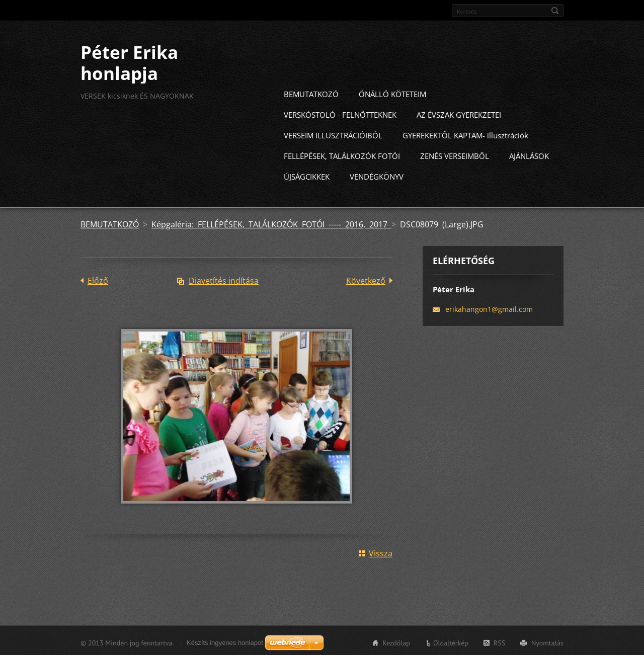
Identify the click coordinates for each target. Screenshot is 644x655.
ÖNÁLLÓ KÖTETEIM (392, 93)
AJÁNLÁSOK (529, 154)
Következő (366, 279)
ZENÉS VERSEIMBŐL (455, 154)
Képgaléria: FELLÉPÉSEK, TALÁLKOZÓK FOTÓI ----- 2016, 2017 (271, 223)
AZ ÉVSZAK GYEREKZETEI (459, 113)
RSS (499, 641)
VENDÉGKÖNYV (377, 175)
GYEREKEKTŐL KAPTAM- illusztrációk (465, 134)
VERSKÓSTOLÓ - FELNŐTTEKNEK (340, 113)
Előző (98, 279)
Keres (555, 11)
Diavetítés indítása (224, 279)
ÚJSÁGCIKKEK (307, 175)
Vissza (381, 552)
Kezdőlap (396, 641)
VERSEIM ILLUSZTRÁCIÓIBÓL (333, 134)
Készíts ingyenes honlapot (225, 641)
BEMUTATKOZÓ (311, 93)
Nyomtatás (547, 641)
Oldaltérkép (451, 641)
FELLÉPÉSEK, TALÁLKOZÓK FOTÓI (342, 154)
